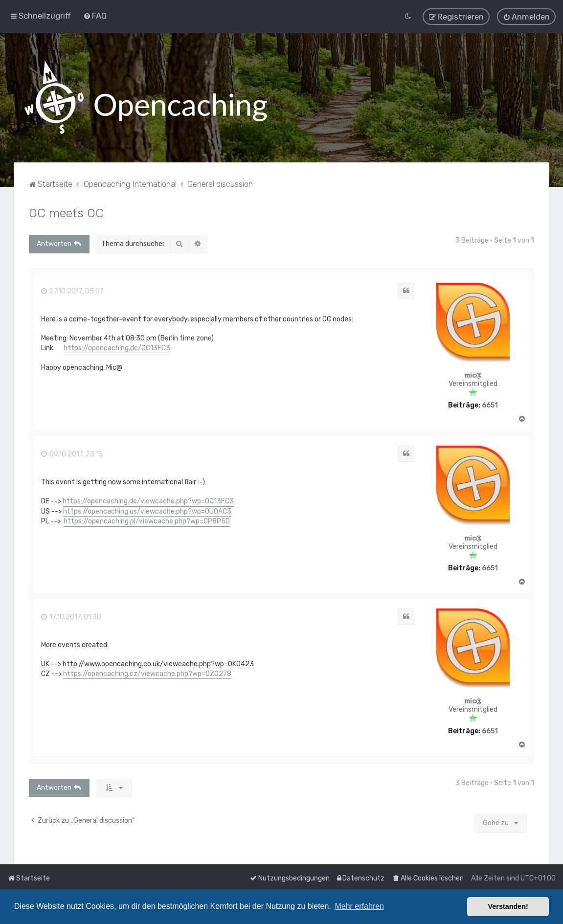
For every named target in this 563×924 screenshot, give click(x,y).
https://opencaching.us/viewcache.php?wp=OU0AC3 (147, 510)
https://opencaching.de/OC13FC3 (117, 347)
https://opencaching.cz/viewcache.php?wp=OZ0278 (147, 672)
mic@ (473, 375)
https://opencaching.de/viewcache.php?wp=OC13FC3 (148, 500)
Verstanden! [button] (508, 906)
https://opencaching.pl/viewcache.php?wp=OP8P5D (147, 520)
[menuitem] (95, 15)
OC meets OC (66, 211)
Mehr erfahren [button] (359, 906)
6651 (490, 404)
